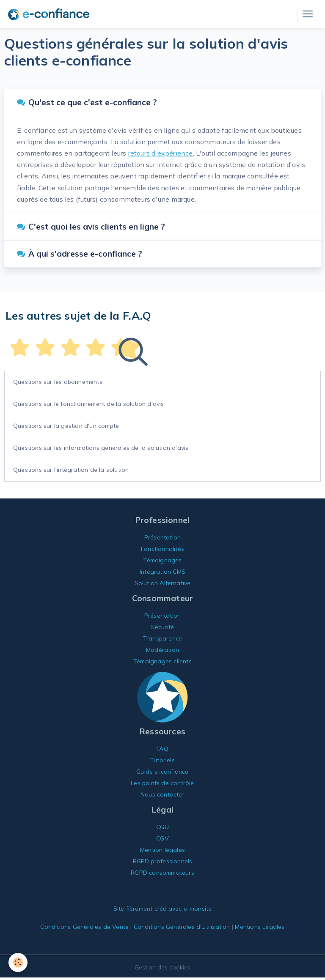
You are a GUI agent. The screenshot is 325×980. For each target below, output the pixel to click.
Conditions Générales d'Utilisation (182, 927)
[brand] (50, 14)
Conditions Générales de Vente (84, 927)
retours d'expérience (161, 153)
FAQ (162, 749)
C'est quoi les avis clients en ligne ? (91, 227)
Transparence (162, 638)
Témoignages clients (162, 661)
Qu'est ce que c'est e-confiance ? (87, 102)
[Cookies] (18, 962)
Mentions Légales (260, 927)
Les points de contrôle (162, 783)
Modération (162, 650)
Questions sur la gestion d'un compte (66, 426)
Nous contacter (162, 794)
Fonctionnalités (162, 549)
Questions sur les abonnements (58, 382)
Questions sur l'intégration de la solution (71, 470)
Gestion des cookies (162, 967)
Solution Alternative (163, 583)
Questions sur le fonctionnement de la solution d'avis (89, 404)
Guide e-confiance (162, 772)
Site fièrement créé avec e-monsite (163, 909)
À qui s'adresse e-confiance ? (80, 254)
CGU (162, 827)
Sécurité (163, 627)
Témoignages (162, 560)
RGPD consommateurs (162, 873)
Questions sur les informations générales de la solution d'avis (101, 448)
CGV (162, 838)
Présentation (162, 537)
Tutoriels (162, 760)
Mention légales (162, 850)
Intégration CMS (162, 572)
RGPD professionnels (163, 861)
